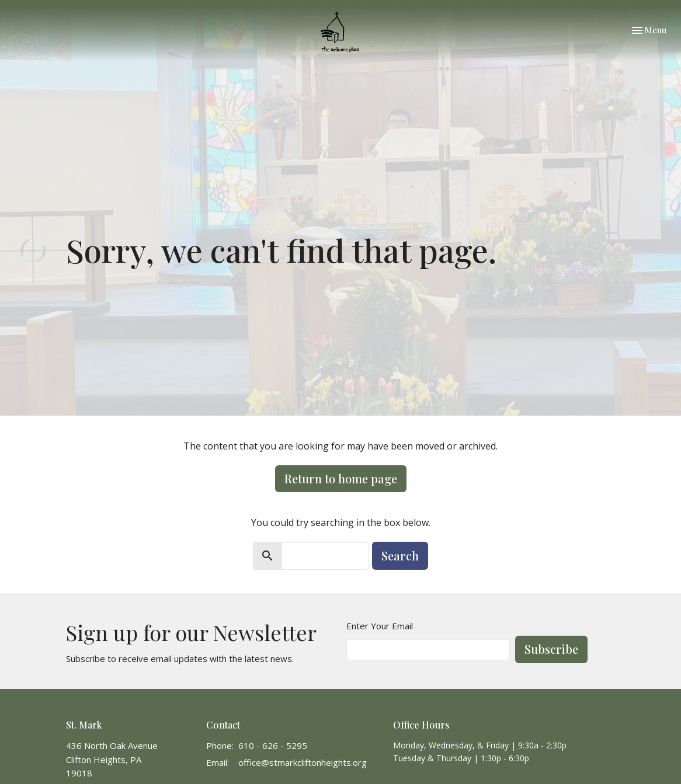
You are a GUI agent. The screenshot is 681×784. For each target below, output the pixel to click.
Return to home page (341, 478)
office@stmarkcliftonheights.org (303, 762)
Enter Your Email (380, 626)
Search (400, 555)
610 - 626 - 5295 (273, 745)
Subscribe (551, 649)
